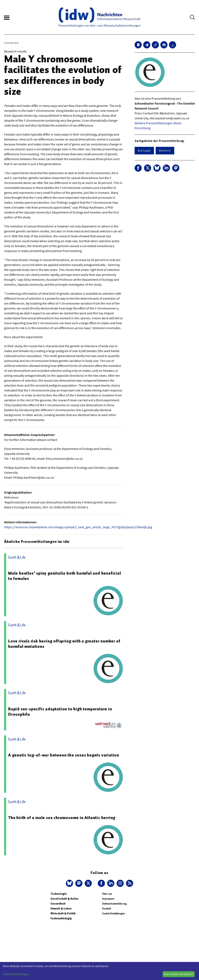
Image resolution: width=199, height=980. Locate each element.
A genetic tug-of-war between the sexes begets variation (64, 755)
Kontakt (106, 909)
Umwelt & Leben (61, 909)
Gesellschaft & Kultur (65, 899)
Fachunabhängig (61, 918)
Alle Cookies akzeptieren (179, 974)
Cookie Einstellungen (113, 913)
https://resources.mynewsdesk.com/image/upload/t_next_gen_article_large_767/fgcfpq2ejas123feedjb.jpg (78, 527)
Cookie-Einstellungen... (17, 974)
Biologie (144, 151)
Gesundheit (58, 904)
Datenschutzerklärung (114, 904)
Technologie (59, 894)
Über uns (107, 894)
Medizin (165, 151)
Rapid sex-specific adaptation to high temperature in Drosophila (60, 712)
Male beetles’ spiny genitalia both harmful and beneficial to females (65, 576)
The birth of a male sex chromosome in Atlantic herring (62, 818)
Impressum (108, 899)
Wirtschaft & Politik (63, 913)
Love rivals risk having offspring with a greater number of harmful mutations (64, 644)
